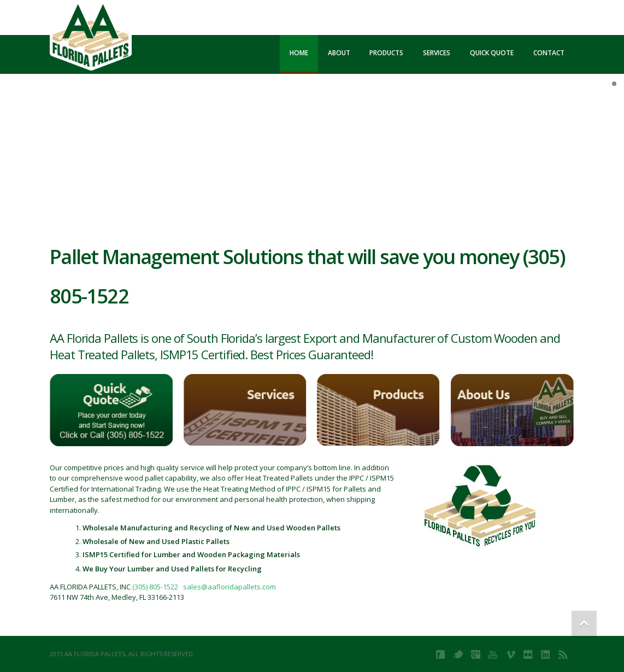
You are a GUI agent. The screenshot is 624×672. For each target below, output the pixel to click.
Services (437, 53)
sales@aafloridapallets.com (229, 587)
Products (386, 53)
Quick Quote (492, 53)
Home (299, 53)
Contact (549, 53)
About (339, 53)
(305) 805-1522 (155, 587)
